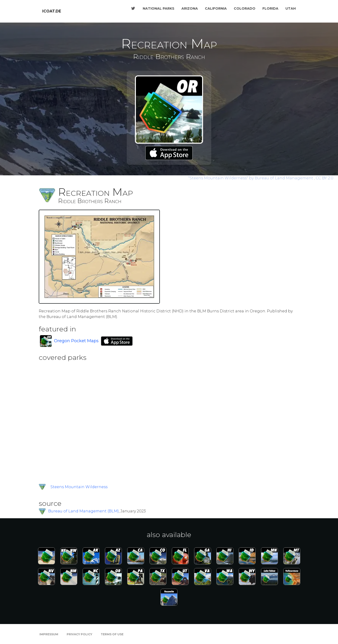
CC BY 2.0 (325, 178)
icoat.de (52, 11)
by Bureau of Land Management (251, 178)
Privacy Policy (79, 634)
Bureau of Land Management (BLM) (83, 511)
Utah (291, 8)
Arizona (190, 8)
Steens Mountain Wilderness (79, 487)
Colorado (245, 8)
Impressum (49, 634)
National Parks (159, 8)
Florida (270, 8)
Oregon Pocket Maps (76, 341)
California (216, 8)
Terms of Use (112, 634)
